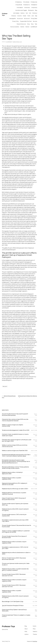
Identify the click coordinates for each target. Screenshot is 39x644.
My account (20, 18)
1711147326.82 (26, 2)
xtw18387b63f (9, 42)
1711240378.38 (19, 5)
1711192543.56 (34, 2)
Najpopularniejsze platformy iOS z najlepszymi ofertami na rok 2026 (15, 484)
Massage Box (13, 18)
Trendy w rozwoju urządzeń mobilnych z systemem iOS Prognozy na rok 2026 (16, 532)
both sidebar (16, 13)
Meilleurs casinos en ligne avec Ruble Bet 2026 (15, 451)
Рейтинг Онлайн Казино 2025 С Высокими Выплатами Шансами (14, 559)
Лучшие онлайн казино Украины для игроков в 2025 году (15, 504)
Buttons (23, 13)
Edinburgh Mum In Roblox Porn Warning (27, 396)
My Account (27, 18)
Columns (19, 16)
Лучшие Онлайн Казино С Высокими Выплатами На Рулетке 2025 (17, 526)
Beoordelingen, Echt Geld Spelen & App (13, 602)
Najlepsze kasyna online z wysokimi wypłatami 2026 (12, 479)
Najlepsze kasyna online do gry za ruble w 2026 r (15, 489)
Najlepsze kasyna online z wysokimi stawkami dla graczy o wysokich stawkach (15, 570)
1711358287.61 (34, 5)
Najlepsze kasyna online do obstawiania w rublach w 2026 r (16, 553)
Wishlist (22, 27)
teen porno (7, 48)
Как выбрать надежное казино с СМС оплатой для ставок (15, 548)
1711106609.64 (18, 2)
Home (29, 16)
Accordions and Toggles (21, 10)
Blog (36, 10)
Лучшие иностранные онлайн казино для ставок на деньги (16, 564)
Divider (25, 16)
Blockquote (31, 10)
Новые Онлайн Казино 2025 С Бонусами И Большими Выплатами (14, 499)
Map (36, 16)
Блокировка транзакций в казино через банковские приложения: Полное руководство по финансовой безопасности (16, 461)
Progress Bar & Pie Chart (26, 21)
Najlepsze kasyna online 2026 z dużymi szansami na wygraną (15, 510)
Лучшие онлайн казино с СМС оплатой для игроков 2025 (14, 515)
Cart (27, 13)
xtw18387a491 (34, 27)
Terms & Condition (15, 27)
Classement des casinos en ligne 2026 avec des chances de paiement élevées (15, 420)
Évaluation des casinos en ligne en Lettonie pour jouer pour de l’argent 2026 (17, 440)
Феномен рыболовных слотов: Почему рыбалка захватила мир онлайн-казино (15, 468)
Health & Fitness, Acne (17, 42)
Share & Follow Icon (21, 24)
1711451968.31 (20, 8)
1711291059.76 (26, 5)
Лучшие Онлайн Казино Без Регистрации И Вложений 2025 (14, 537)
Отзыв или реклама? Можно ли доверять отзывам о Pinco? (16, 616)
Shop (28, 24)
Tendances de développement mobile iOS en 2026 (16, 430)
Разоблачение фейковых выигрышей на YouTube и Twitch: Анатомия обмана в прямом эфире (16, 455)
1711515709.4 (27, 8)
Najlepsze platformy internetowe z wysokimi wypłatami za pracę (14, 493)
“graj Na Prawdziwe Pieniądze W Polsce (13, 606)
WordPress (35, 641)
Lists (33, 16)
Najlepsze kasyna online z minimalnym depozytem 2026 (12, 473)
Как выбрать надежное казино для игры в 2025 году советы (15, 521)
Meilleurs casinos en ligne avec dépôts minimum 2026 (12, 426)
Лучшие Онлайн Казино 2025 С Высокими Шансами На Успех (14, 575)
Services (35, 21)
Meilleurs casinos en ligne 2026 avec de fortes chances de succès (15, 446)
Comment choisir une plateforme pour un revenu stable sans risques (15, 435)
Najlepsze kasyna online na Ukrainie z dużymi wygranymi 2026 (14, 542)
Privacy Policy (16, 21)
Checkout (35, 13)
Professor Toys (8, 626)
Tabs (36, 24)
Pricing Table (34, 18)
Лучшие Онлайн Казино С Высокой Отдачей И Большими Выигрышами (15, 415)
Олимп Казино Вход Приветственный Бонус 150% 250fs (14, 610)
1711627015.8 (34, 8)
